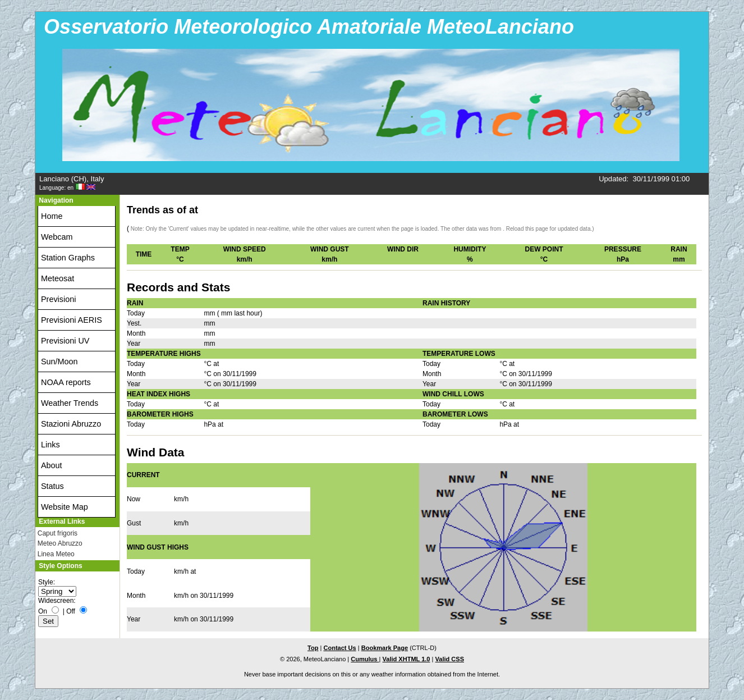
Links (50, 445)
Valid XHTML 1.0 (407, 659)
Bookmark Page (385, 648)
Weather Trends (70, 403)
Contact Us (339, 648)
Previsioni (58, 299)
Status (52, 486)
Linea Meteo (56, 554)
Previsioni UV (65, 341)
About (52, 465)
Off (71, 611)
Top (313, 648)
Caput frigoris (58, 533)
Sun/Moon (59, 362)
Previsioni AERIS (72, 320)
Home (52, 216)
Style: (47, 582)
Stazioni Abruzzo (71, 424)
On (43, 611)
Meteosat (58, 278)
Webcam (57, 237)
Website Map (65, 507)
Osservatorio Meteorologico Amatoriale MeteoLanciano (309, 27)
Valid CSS (450, 659)
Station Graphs (68, 258)
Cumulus (365, 659)
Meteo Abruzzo (60, 543)
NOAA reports (66, 382)
